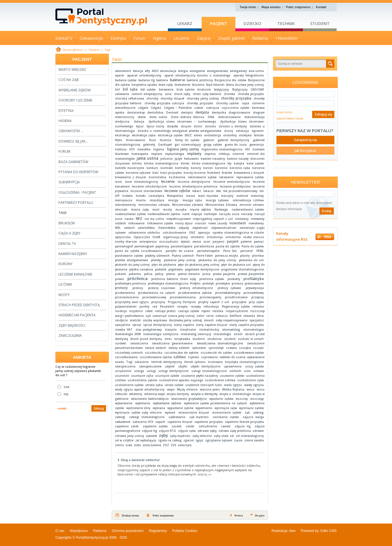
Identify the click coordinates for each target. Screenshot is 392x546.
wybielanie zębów (167, 403)
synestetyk (216, 348)
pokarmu (135, 274)
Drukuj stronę (130, 515)
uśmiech (235, 371)
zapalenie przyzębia (209, 422)
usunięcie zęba (142, 376)
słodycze (121, 320)
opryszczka (123, 237)
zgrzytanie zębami (219, 440)
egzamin (258, 131)
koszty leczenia (195, 173)
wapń (171, 389)
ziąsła (238, 440)
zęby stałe (221, 436)
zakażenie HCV (143, 422)
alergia (183, 71)
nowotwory (256, 223)
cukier (199, 108)
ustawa (259, 371)
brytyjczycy (221, 89)
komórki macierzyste (130, 168)
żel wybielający (146, 440)
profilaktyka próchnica (130, 283)
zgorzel (189, 440)
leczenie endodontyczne (232, 182)
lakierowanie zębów (202, 177)
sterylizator (188, 330)
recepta (182, 306)
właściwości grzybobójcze (189, 399)
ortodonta (233, 237)
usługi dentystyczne (174, 371)
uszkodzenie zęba (251, 380)
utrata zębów (174, 385)
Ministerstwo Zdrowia (221, 205)
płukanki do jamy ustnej (132, 265)
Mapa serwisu (271, 7)
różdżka (218, 311)
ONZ (192, 233)
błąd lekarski (215, 85)
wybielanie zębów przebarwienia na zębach (216, 403)
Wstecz (239, 515)
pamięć (259, 242)
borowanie (166, 89)
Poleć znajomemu (298, 7)
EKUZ (188, 135)
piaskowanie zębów (129, 256)
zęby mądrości (180, 436)
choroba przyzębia (251, 94)
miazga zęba (192, 200)
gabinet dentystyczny (233, 140)
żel (232, 436)
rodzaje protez (165, 311)
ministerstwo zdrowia (154, 205)
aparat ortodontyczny (144, 75)
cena (168, 94)
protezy (121, 288)
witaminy (136, 394)
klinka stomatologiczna (208, 163)
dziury (229, 131)
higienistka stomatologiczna (222, 149)
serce (210, 316)
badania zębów (126, 80)
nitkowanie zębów (160, 223)
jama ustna (147, 158)
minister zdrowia (252, 205)
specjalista (123, 325)
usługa (139, 371)
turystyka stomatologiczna (244, 362)
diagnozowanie (239, 112)
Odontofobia (167, 228)
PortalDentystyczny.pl (92, 538)
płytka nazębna (141, 269)
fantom (259, 135)
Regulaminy (158, 531)
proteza (237, 283)
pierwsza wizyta (227, 256)
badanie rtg (147, 80)
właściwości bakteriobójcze (150, 399)
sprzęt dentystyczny (157, 325)
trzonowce (215, 362)
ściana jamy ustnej (181, 316)
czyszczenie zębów (235, 108)
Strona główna (72, 50)
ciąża (245, 103)
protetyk (208, 283)
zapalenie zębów (155, 426)
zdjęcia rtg (243, 426)
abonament (123, 71)
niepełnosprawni (179, 219)
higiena (159, 149)
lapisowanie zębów (250, 177)
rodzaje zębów (189, 311)
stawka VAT (124, 330)
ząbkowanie (177, 417)
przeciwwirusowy (154, 297)
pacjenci (218, 242)
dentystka (219, 112)
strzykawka (182, 339)
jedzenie (166, 159)
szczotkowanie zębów (156, 357)
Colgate (156, 108)
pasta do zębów (228, 246)
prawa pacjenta (224, 274)
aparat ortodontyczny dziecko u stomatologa (197, 75)
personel (247, 251)
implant (157, 154)
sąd (148, 316)
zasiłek (177, 426)
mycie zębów (201, 209)
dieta (142, 117)
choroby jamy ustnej (203, 98)
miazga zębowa (217, 200)
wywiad (170, 412)
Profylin (195, 283)
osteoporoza (148, 242)
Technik (286, 23)
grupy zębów (213, 145)
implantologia (175, 154)
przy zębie (256, 302)
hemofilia (144, 149)
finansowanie (136, 140)
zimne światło (254, 440)
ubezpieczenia (125, 366)
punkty (144, 306)
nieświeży (242, 219)
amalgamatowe (218, 71)
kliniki (185, 163)
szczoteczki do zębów (216, 353)
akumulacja (168, 71)
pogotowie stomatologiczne (243, 269)
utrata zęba (154, 385)
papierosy (162, 246)
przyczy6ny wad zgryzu (132, 302)
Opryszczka (142, 237)
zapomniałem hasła (290, 118)
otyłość (185, 242)
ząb (247, 412)
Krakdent (214, 173)
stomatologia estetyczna (161, 334)
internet (238, 154)
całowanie (122, 94)
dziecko (210, 126)
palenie (246, 242)
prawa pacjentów (251, 274)
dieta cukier (158, 117)
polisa (148, 274)
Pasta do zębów (253, 246)
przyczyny (158, 302)
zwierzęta (185, 445)
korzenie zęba (240, 168)
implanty (194, 154)
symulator (199, 348)
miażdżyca (157, 200)
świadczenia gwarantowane (172, 343)
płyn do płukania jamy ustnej (199, 265)
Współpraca (79, 531)
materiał (242, 196)
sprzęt (137, 325)
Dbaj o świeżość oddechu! (140, 460)
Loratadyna (156, 196)
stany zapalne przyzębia (246, 325)
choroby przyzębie (200, 103)
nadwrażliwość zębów (164, 214)
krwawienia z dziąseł (249, 173)
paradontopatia (182, 246)
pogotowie (176, 269)
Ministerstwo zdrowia (188, 205)
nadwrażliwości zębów (248, 209)
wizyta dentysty (178, 394)
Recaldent (167, 306)
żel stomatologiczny (250, 436)
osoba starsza (254, 237)
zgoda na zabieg (170, 440)
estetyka (245, 135)
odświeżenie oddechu (144, 233)
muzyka (181, 209)
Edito (324, 531)
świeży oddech (179, 348)
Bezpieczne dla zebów (230, 80)
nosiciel (200, 223)
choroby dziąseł (172, 98)
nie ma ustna (154, 219)
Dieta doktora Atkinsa (188, 117)
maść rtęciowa (208, 196)
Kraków (227, 173)
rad (155, 306)
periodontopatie (208, 251)
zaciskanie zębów (226, 417)
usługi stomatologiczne (209, 371)
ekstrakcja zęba (144, 135)
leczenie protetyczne (235, 186)
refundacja (211, 306)
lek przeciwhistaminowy (240, 191)
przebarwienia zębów (195, 293)
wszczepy (257, 399)
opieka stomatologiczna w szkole (238, 233)
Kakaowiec (192, 159)
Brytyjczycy (240, 89)
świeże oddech (156, 348)
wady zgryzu (254, 385)
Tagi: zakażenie (138, 362)
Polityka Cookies (185, 531)
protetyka (223, 283)
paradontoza (204, 246)
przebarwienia (125, 293)
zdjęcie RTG (167, 431)
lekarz (197, 191)
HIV (247, 149)
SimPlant (236, 316)
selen (200, 316)
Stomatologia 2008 (128, 334)
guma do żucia (236, 145)
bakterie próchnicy (200, 80)
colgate (143, 108)
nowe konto (284, 112)
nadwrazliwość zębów (130, 214)
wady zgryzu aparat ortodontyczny (140, 389)
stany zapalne (184, 325)
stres (168, 339)
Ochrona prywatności (128, 531)
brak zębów (185, 89)
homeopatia (140, 154)
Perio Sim (230, 251)
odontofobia (146, 228)
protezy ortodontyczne (196, 288)
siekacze (222, 316)
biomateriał (183, 85)
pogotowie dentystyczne (202, 269)
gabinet (209, 140)
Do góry (260, 515)
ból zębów (148, 89)
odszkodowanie (174, 233)
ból (117, 89)
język (178, 159)
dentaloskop (136, 112)
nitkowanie (136, 223)
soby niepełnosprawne (232, 320)
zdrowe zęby (207, 431)
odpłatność (200, 228)
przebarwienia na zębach (156, 293)
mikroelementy (125, 205)
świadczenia (139, 343)
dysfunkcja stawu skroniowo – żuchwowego (182, 121)
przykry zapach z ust (214, 302)
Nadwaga (221, 209)
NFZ (139, 219)
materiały (257, 196)
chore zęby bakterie (207, 94)
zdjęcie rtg (150, 431)
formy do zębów (187, 140)
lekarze (209, 191)
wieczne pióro (210, 389)
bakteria (162, 80)
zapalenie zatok (127, 426)
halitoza (121, 149)
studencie (214, 339)
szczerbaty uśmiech (129, 353)
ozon (207, 242)
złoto (137, 445)
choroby (152, 98)
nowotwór (238, 223)
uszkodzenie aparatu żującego (181, 380)
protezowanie (254, 283)
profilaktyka (254, 279)
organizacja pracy (176, 237)
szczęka (245, 348)
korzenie (221, 168)
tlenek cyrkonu (195, 362)
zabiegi (120, 417)
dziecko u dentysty (233, 126)
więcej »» (205, 474)
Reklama (100, 531)
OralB (156, 237)
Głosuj (99, 408)
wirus (251, 389)
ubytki (183, 366)
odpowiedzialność (224, 228)
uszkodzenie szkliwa (220, 380)
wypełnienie (204, 408)
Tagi (107, 50)
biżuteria (198, 85)
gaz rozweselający (188, 145)
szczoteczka (154, 353)
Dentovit (172, 112)
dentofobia (155, 112)
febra (119, 140)
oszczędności (169, 242)
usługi (151, 371)
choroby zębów (227, 103)
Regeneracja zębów (236, 306)
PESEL (260, 251)
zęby (164, 435)
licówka (128, 196)
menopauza (124, 200)
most (156, 209)
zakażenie (123, 422)
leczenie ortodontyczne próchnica (193, 186)
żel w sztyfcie (124, 440)
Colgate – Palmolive (178, 108)
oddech (129, 228)
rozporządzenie (237, 311)
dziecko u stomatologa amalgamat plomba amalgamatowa (180, 131)
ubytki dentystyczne (205, 366)
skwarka (249, 316)
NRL (118, 228)
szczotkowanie (126, 357)
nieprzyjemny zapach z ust (213, 219)
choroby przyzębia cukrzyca (164, 103)
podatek (161, 269)
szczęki (258, 348)
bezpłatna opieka (144, 85)
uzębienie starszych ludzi (204, 385)
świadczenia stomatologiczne (220, 343)
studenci (199, 339)
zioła (129, 445)
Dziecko (252, 23)
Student (320, 23)
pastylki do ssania (180, 251)
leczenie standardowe (146, 191)
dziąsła (173, 126)
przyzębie (239, 302)
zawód (226, 426)
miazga (173, 200)
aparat (120, 75)
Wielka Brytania (233, 389)
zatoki (190, 426)
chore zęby (182, 94)
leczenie (168, 181)
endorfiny (230, 135)
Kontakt (321, 7)
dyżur (140, 126)
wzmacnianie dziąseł (194, 412)
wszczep (242, 399)
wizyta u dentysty (204, 394)
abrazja (138, 71)
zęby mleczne (202, 436)
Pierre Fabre (205, 256)
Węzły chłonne (187, 389)
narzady (247, 214)
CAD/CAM (257, 89)
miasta (141, 200)
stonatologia (222, 334)
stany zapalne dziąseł (211, 325)
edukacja (242, 131)
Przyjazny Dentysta (182, 302)
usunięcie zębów (167, 376)
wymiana (159, 408)
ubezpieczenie (150, 366)
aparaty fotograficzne (249, 75)
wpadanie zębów (221, 399)
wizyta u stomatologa (235, 394)
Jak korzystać (306, 151)
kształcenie (177, 177)
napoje (197, 214)
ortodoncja (215, 237)
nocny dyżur (184, 223)
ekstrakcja (122, 135)
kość (156, 173)
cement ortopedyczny (147, 94)
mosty (167, 209)
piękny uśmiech (157, 255)
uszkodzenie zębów (129, 385)
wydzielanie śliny (138, 408)
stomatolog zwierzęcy (196, 334)
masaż (191, 196)
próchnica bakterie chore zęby (174, 279)
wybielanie (143, 403)
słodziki (135, 320)
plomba (258, 256)
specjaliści (257, 320)
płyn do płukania (164, 265)
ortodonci (197, 237)
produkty (234, 279)
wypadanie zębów (180, 408)
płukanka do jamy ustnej (217, 260)
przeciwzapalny (210, 297)
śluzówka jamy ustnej (185, 320)
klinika (137, 163)
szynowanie (209, 357)
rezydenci (136, 311)
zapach (160, 422)
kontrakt (167, 168)
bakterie (177, 80)
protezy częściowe (162, 288)
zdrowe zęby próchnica (235, 431)
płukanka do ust (251, 260)
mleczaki (121, 209)
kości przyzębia (171, 173)
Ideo (292, 531)
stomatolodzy (209, 330)
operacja (204, 233)
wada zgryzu (233, 385)
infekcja (224, 154)
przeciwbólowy (254, 293)
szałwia (231, 348)
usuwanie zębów (232, 376)
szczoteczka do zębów (181, 353)
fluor (153, 140)
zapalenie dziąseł (180, 422)
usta (247, 371)
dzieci (198, 126)
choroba (229, 94)
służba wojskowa (155, 320)
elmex (198, 135)
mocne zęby (140, 209)
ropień (206, 311)
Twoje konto (248, 7)
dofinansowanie (229, 117)
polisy (159, 274)
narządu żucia (229, 214)
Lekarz (185, 23)
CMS (333, 531)
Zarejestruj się (305, 140)
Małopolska (175, 196)
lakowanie (227, 177)
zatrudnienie (208, 426)
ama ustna (256, 71)
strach (238, 334)
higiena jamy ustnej (183, 149)
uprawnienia (233, 366)
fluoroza (165, 140)
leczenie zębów (177, 191)
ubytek (170, 366)
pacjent (233, 241)
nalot (186, 214)
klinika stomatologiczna (161, 163)
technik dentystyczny (167, 362)
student (230, 339)
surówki (121, 343)
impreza (210, 154)
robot (149, 311)
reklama (258, 306)
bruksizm (204, 89)
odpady (184, 228)
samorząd (159, 316)
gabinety (149, 145)
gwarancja (257, 145)
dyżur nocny (155, 126)
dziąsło (186, 126)
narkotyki (210, 214)
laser (119, 182)
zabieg (258, 412)
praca (206, 274)
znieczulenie (152, 445)
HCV (132, 149)
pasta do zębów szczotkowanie (138, 251)
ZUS (173, 445)
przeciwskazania (127, 297)
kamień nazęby (238, 159)
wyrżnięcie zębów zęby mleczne (138, 412)
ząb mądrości (199, 417)
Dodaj (326, 211)
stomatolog (231, 329)
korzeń (208, 168)
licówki (141, 196)
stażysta (171, 330)
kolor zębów (255, 163)
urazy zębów (254, 366)
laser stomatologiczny (142, 182)
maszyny (227, 196)
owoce (197, 242)
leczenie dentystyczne (194, 182)
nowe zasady (218, 223)
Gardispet (165, 145)
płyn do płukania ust (236, 265)
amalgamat (197, 71)
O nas (60, 531)
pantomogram (144, 246)
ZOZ (166, 445)
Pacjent (219, 23)
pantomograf (124, 246)
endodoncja (213, 135)
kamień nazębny (213, 159)
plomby (156, 260)
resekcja (121, 311)
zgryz (199, 440)
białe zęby (166, 85)
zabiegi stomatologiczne (147, 417)
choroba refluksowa (129, 98)
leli (262, 191)
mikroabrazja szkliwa (248, 200)
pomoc (171, 274)
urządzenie (123, 371)
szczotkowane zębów (249, 353)
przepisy (258, 297)
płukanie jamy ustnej (180, 260)
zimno (119, 445)
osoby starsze (126, 241)
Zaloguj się (323, 114)
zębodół (151, 436)
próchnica (138, 278)
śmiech (209, 320)
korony (196, 168)
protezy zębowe (229, 288)
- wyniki (61, 408)
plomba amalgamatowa (131, 260)
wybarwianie (124, 403)
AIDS (155, 71)
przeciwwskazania (183, 297)
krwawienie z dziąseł (130, 177)
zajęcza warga (253, 417)
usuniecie (122, 376)
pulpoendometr (126, 306)
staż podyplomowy (149, 330)
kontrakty (182, 168)
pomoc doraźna (189, 274)
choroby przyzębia (236, 98)
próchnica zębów (212, 279)
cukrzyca (213, 108)
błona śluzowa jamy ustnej (245, 85)
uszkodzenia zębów (142, 380)
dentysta (202, 112)
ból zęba (130, 89)
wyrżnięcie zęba (226, 408)
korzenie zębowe (138, 173)
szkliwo (180, 357)
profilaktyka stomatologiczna (168, 283)
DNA (211, 117)
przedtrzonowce (236, 297)
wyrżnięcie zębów (251, 408)
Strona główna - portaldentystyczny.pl (112, 17)
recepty (196, 306)
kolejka (239, 163)
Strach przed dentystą (146, 339)
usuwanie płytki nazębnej (200, 376)
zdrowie (258, 431)
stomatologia (254, 330)
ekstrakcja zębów (170, 135)
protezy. (138, 288)
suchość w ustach (251, 339)
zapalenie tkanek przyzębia (244, 422)
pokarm (120, 274)
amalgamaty (238, 71)
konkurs (152, 168)
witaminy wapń (155, 394)
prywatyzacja (255, 288)
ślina (260, 316)
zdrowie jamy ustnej (129, 436)
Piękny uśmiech (183, 256)
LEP (117, 196)
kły (229, 163)
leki (218, 191)
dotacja (139, 121)
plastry (245, 256)
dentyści (187, 112)
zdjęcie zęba (187, 431)
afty (147, 71)
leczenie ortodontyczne (149, 186)
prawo (120, 279)
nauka (129, 219)
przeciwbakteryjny (228, 293)
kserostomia (157, 177)
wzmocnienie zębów (227, 412)
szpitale (193, 357)
